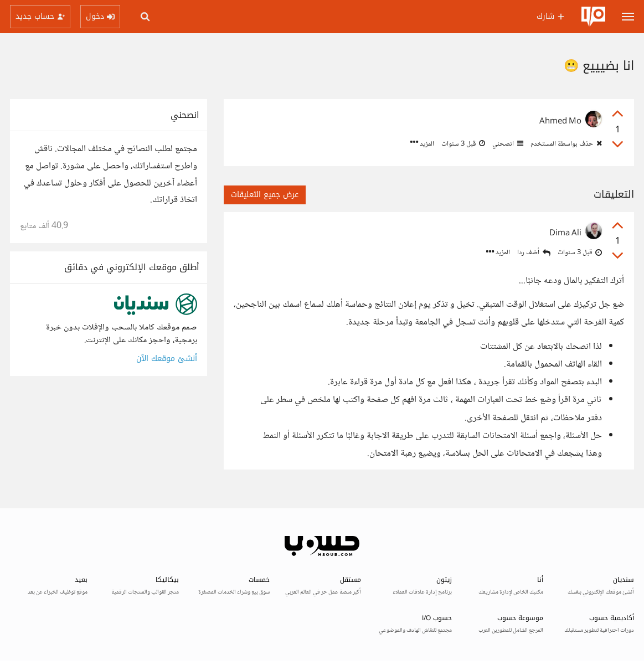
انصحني (507, 144)
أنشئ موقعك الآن (167, 359)
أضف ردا (534, 253)
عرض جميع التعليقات (265, 195)
